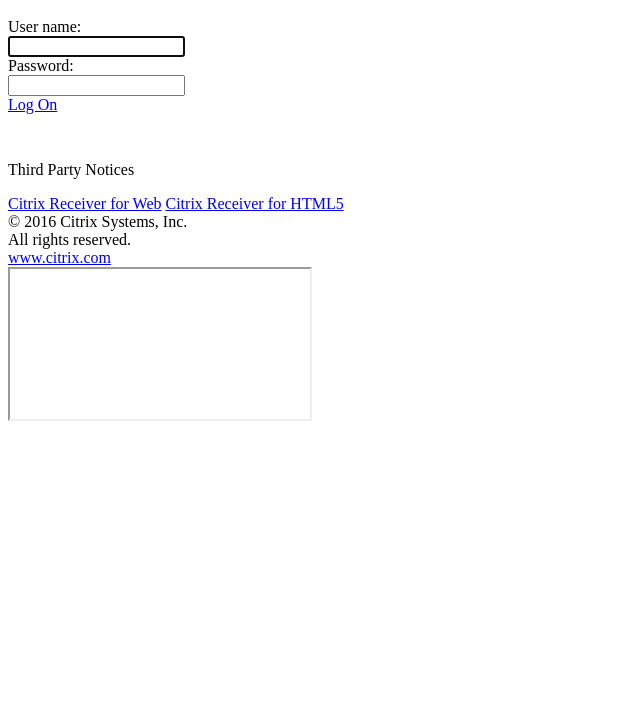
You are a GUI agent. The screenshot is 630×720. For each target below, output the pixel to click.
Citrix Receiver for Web (84, 203)
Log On (32, 104)
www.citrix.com (59, 257)
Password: (41, 65)
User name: (44, 26)
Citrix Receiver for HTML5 (254, 203)
